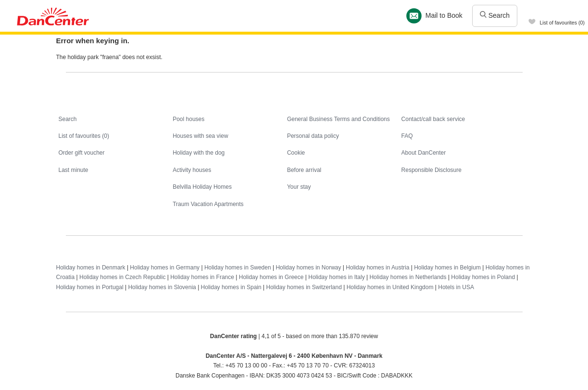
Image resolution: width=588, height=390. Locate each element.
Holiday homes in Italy (336, 277)
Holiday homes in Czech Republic (122, 277)
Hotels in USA (456, 287)
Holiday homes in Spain (231, 287)
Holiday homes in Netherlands (408, 277)
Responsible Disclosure (432, 170)
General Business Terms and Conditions (338, 119)
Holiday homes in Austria (377, 268)
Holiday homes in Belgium (447, 268)
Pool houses (188, 119)
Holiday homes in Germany (165, 268)
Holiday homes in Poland (483, 277)
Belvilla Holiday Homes (202, 187)
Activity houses (192, 170)
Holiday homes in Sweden (238, 268)
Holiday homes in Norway (308, 268)
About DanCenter (424, 153)
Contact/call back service (433, 119)
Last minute (74, 170)
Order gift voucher (82, 153)
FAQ (407, 136)
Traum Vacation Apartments (208, 204)
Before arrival (304, 170)
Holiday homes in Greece (271, 277)
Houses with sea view (200, 136)
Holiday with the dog (199, 153)
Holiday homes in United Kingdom (390, 287)
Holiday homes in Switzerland (304, 287)
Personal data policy (313, 136)
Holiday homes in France (202, 277)
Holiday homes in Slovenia (162, 287)
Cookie (296, 153)
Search (495, 15)
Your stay (299, 187)
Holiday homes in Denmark (91, 268)
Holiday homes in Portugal (90, 287)
